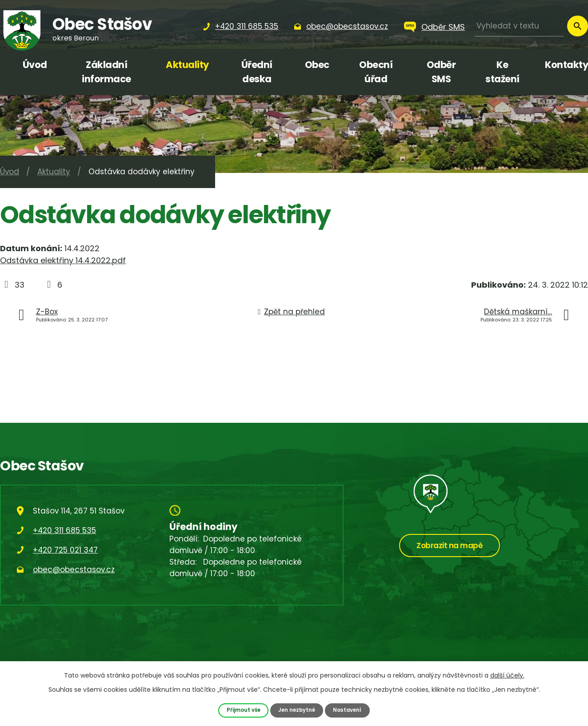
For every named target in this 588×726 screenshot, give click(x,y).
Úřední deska (257, 72)
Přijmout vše (240, 710)
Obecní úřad (376, 72)
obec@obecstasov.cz (74, 570)
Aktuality (187, 65)
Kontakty (566, 65)
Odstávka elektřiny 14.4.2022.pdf (63, 260)
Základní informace (106, 72)
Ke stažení (502, 72)
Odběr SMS (443, 27)
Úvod (35, 65)
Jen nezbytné (297, 710)
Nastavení (351, 710)
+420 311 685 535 (64, 530)
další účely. (507, 675)
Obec (317, 65)
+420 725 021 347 (65, 550)
